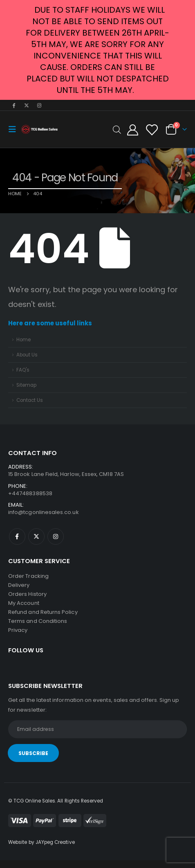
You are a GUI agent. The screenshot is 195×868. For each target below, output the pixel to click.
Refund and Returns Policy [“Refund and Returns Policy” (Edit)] (43, 612)
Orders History (27, 594)
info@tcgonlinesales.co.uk (44, 512)
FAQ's (23, 370)
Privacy (18, 630)
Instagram (56, 537)
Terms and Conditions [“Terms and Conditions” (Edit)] (38, 621)
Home (24, 340)
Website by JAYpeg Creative (41, 842)
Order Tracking (28, 576)
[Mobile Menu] (15, 129)
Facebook (17, 537)
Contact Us (30, 400)
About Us (27, 355)
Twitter (36, 537)
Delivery (19, 585)
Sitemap (26, 385)
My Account (24, 603)
